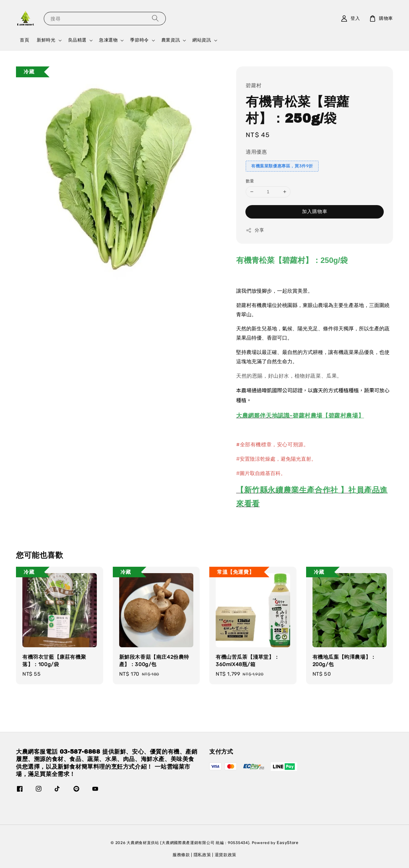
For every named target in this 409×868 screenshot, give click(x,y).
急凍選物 (108, 40)
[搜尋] (155, 18)
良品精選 (77, 40)
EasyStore (287, 843)
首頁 (24, 40)
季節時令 (139, 40)
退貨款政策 (226, 855)
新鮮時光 (46, 40)
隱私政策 (202, 855)
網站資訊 (202, 40)
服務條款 (181, 855)
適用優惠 (256, 152)
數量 (250, 181)
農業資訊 (171, 40)
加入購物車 (315, 211)
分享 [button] (255, 230)
